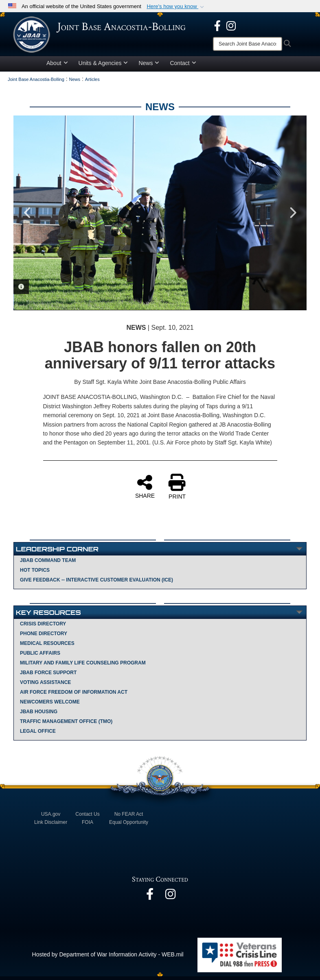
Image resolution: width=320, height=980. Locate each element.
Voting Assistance (45, 686)
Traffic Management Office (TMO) (66, 725)
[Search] (248, 44)
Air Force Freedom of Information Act (74, 696)
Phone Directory (44, 637)
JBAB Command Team (48, 564)
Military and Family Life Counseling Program (83, 666)
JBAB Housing (39, 715)
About (57, 67)
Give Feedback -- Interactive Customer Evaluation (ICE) (96, 584)
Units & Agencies (103, 67)
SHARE (145, 490)
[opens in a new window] (217, 25)
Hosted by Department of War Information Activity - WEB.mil (108, 958)
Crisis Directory (43, 627)
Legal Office (38, 735)
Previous (28, 216)
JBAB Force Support (48, 676)
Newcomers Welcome (50, 706)
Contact (183, 67)
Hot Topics (35, 574)
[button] (176, 7)
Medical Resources (47, 647)
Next (292, 216)
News (149, 67)
